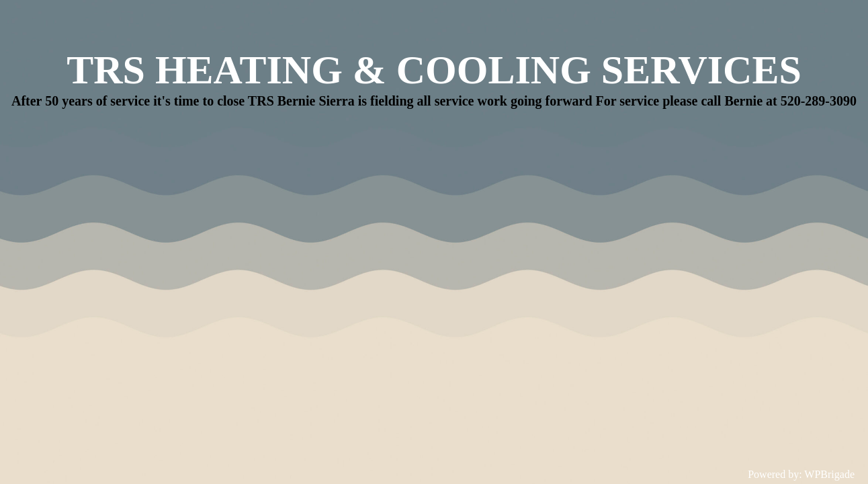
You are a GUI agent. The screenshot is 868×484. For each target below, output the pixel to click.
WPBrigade (829, 474)
